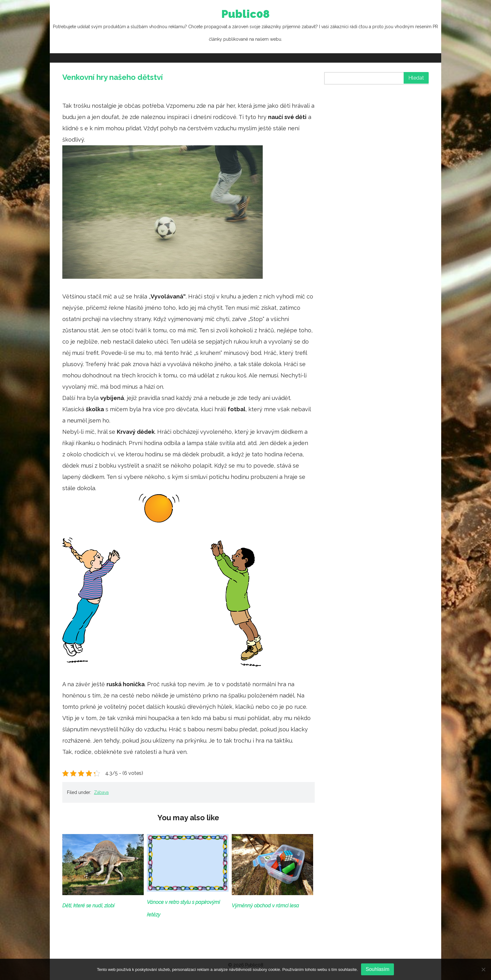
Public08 (246, 27)
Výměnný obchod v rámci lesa (265, 906)
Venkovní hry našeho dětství (113, 77)
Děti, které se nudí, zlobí (88, 906)
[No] (483, 969)
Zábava (101, 792)
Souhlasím (378, 969)
